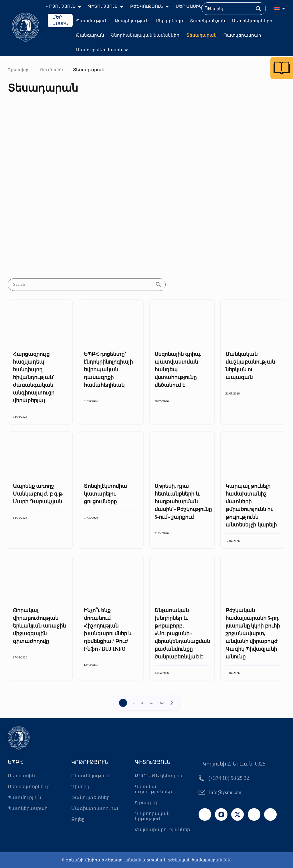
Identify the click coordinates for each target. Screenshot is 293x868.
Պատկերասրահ (242, 35)
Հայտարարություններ (162, 829)
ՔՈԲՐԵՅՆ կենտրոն (159, 776)
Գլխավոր (18, 70)
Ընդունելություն (91, 776)
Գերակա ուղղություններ (153, 789)
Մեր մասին (51, 70)
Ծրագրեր (146, 803)
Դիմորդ (80, 787)
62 (162, 703)
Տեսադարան (201, 35)
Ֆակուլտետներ (90, 797)
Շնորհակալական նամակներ (145, 35)
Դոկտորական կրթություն (152, 816)
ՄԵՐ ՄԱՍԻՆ (60, 20)
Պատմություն (92, 21)
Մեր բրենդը (169, 21)
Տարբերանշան (208, 21)
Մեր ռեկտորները (252, 21)
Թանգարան (90, 35)
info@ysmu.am (225, 792)
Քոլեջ (78, 819)
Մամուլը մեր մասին (99, 50)
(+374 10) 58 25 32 (229, 778)
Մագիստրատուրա (95, 808)
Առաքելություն (132, 21)
